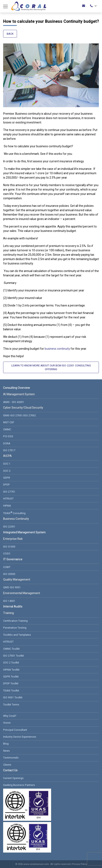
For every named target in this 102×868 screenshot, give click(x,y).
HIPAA (7, 506)
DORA (7, 444)
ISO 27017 (9, 450)
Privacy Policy (79, 864)
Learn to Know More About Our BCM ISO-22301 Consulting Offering (51, 367)
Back (10, 34)
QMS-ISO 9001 (12, 587)
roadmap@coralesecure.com (84, 6)
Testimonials (11, 758)
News (6, 751)
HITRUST (8, 499)
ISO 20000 (9, 574)
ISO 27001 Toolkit (14, 656)
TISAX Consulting (14, 513)
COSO (7, 554)
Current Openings (13, 778)
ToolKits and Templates (17, 635)
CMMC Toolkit (11, 649)
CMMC (7, 430)
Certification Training (15, 621)
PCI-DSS (8, 436)
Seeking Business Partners (19, 785)
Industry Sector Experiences (20, 737)
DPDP (6, 485)
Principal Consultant (15, 730)
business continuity (57, 349)
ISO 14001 (9, 601)
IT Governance (13, 559)
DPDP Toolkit (11, 684)
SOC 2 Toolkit (11, 663)
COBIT (7, 567)
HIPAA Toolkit (11, 670)
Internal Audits (13, 607)
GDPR (7, 478)
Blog (6, 744)
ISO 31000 (9, 547)
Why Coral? (10, 716)
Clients (7, 765)
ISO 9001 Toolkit (13, 698)
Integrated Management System (24, 532)
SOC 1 (7, 464)
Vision (7, 723)
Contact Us (10, 770)
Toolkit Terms (11, 705)
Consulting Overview (17, 388)
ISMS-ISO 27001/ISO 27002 (19, 416)
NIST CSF (9, 422)
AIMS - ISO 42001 (14, 402)
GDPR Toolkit (11, 677)
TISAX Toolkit (11, 691)
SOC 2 (7, 471)
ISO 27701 (9, 492)
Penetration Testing (15, 628)
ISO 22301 (9, 527)
